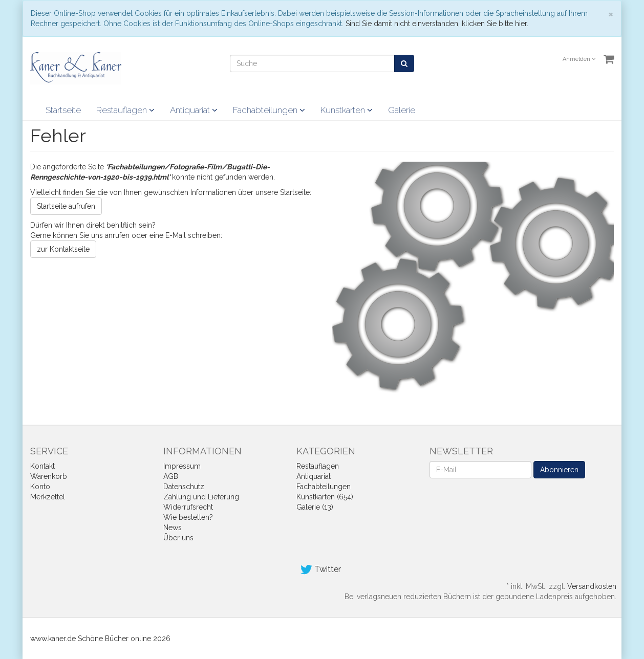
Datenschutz (184, 487)
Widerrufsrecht (188, 507)
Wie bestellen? (188, 517)
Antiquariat (194, 110)
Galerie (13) (315, 507)
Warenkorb (49, 476)
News (173, 528)
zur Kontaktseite (63, 249)
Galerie (402, 110)
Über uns (178, 538)
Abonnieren (559, 470)
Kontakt (42, 466)
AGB (171, 476)
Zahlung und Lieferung (201, 497)
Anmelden (579, 59)
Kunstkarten (347, 110)
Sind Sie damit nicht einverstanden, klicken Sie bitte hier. (437, 24)
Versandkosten (592, 586)
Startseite (63, 110)
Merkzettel (48, 497)
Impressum (182, 466)
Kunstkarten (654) (325, 497)
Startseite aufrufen (66, 206)
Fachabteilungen (269, 110)
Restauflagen (125, 110)
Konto (40, 487)
